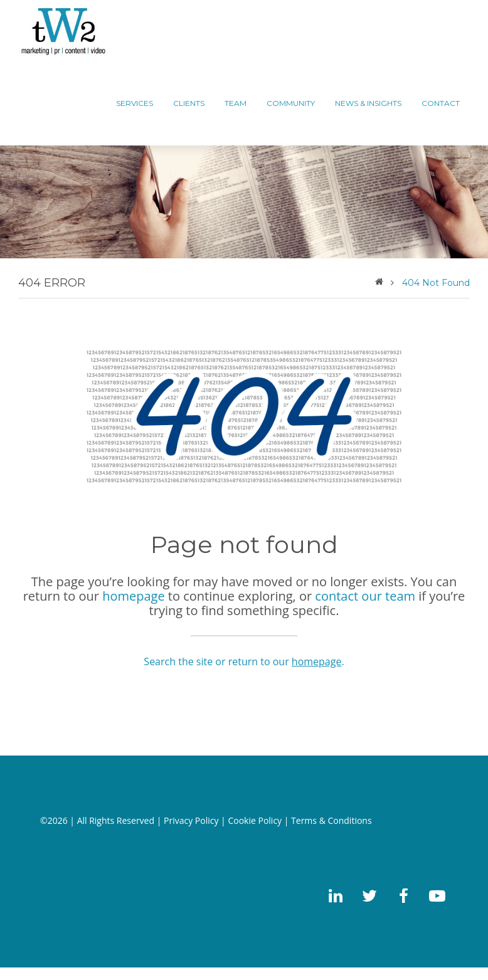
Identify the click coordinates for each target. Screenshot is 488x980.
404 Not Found (436, 283)
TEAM (236, 103)
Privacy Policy (191, 820)
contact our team (365, 596)
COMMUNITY (291, 103)
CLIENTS (189, 103)
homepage (133, 596)
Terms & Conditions (332, 820)
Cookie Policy (255, 820)
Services (135, 103)
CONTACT (441, 103)
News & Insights (368, 103)
